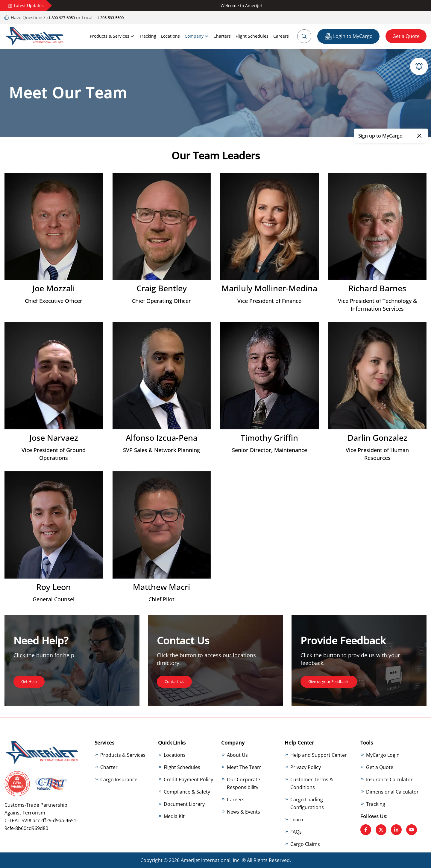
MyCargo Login (383, 755)
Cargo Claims (305, 844)
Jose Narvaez (54, 437)
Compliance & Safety (187, 791)
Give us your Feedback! (334, 681)
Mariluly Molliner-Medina (269, 288)
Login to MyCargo (348, 36)
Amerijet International (206, 860)
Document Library (184, 804)
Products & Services (112, 36)
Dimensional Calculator (392, 791)
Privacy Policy (306, 767)
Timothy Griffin (269, 437)
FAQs (296, 832)
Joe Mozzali (54, 288)
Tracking (148, 36)
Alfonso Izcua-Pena (162, 437)
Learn (297, 819)
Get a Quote (406, 36)
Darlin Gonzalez (377, 437)
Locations (170, 36)
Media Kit (174, 816)
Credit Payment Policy (188, 779)
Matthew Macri (161, 586)
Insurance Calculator (389, 779)
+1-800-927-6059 (64, 17)
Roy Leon (54, 586)
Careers (281, 36)
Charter (109, 767)
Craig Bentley (162, 288)
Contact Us (177, 681)
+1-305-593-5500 (122, 17)
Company (197, 36)
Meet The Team (244, 767)
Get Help (31, 681)
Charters (222, 36)
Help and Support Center (319, 755)
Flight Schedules (252, 36)
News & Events (243, 811)
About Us (237, 755)
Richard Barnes (377, 288)
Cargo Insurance (119, 779)
